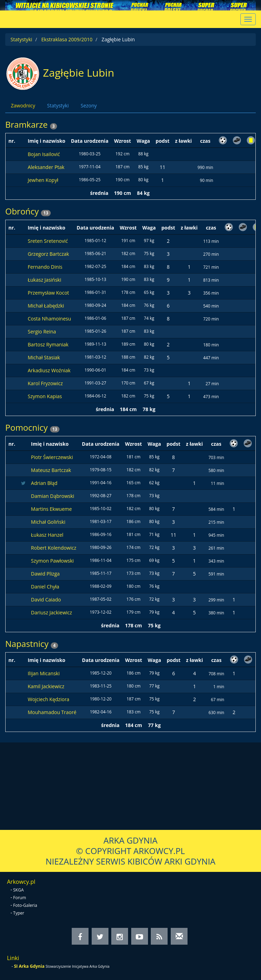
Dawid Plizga (45, 574)
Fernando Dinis (45, 267)
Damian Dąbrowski (53, 496)
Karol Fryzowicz (45, 383)
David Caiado (46, 600)
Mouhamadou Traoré (52, 712)
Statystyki (21, 39)
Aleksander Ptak (46, 167)
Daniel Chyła (45, 587)
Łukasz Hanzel (47, 535)
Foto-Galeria (25, 905)
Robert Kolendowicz (54, 548)
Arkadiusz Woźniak (49, 370)
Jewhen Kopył (43, 180)
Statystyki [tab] (58, 105)
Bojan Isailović (44, 154)
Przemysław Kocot (48, 293)
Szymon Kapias (45, 396)
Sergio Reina (42, 332)
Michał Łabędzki (46, 306)
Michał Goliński (48, 522)
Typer (19, 913)
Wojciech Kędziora (48, 699)
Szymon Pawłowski (52, 561)
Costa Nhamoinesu (49, 319)
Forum (20, 898)
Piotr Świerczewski (52, 457)
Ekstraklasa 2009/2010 (67, 39)
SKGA (19, 890)
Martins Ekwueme (52, 509)
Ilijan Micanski (44, 673)
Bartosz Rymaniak (48, 344)
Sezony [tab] (89, 105)
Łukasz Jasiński (44, 280)
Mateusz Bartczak (51, 470)
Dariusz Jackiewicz (52, 612)
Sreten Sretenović (48, 241)
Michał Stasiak (44, 357)
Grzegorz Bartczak (48, 254)
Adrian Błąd (44, 483)
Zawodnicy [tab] (23, 105)
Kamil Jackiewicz (46, 686)
